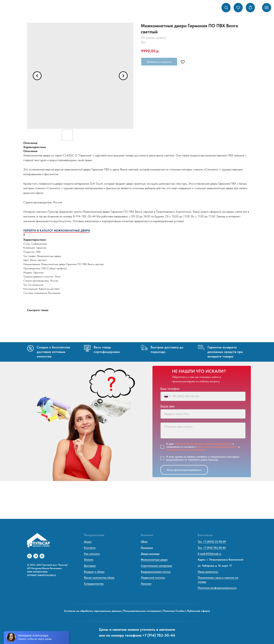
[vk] (29, 556)
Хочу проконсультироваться (184, 470)
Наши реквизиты (208, 572)
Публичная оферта (198, 611)
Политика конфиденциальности (217, 588)
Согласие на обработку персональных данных (93, 611)
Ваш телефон (170, 389)
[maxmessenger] (42, 556)
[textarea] (203, 431)
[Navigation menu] (267, 8)
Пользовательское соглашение (142, 611)
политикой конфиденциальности (217, 447)
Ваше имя (167, 406)
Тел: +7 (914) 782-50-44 (212, 548)
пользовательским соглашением (186, 450)
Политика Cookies (174, 611)
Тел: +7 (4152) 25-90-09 (212, 542)
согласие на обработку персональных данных (203, 444)
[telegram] (36, 556)
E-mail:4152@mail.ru (209, 554)
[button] (226, 7)
